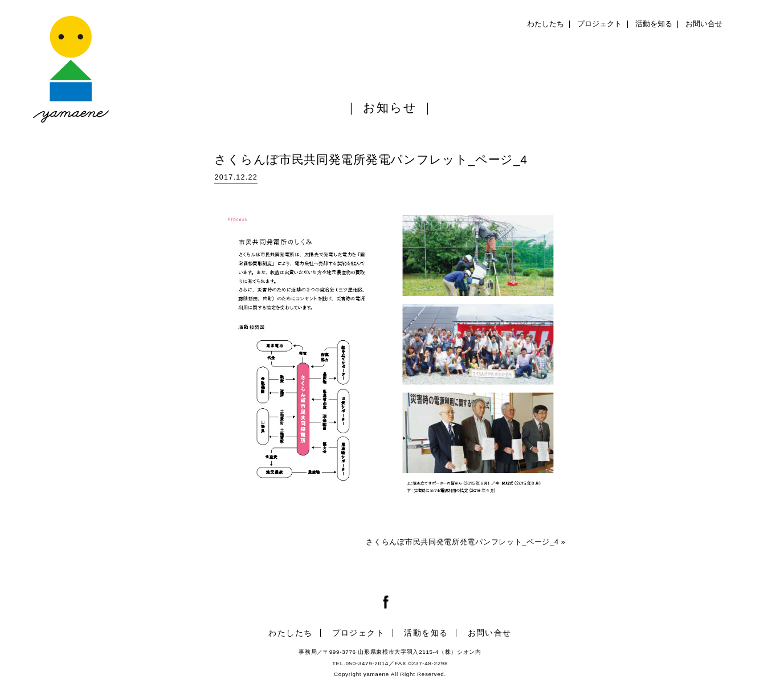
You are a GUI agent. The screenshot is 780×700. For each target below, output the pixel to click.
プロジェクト (599, 24)
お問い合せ (704, 24)
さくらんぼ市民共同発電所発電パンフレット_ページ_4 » (465, 542)
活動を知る (654, 24)
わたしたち (546, 24)
